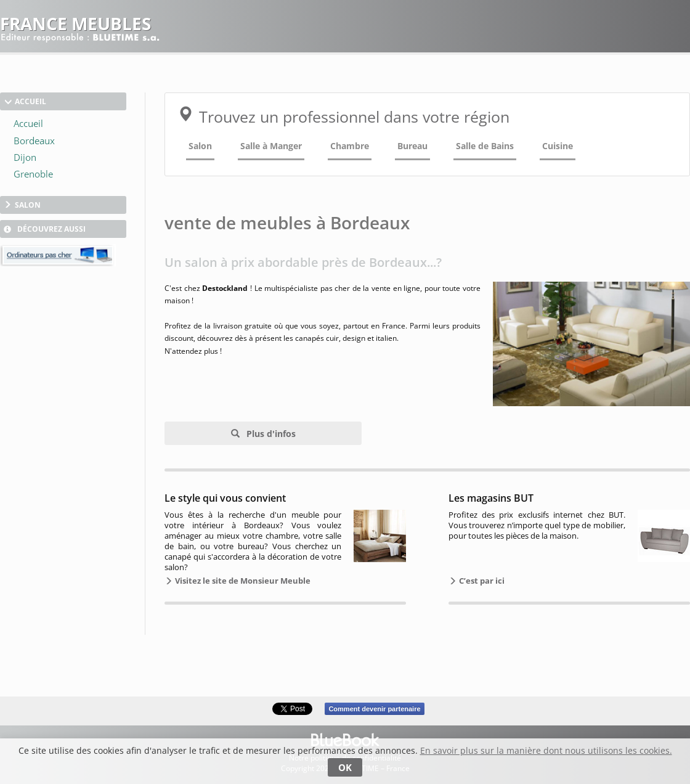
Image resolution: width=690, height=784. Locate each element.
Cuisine (558, 146)
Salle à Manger (271, 146)
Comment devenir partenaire (374, 709)
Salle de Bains (485, 146)
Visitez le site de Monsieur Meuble (242, 581)
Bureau (412, 146)
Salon (200, 146)
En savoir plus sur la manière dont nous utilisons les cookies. (546, 750)
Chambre (350, 146)
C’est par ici (481, 581)
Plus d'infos (270, 434)
